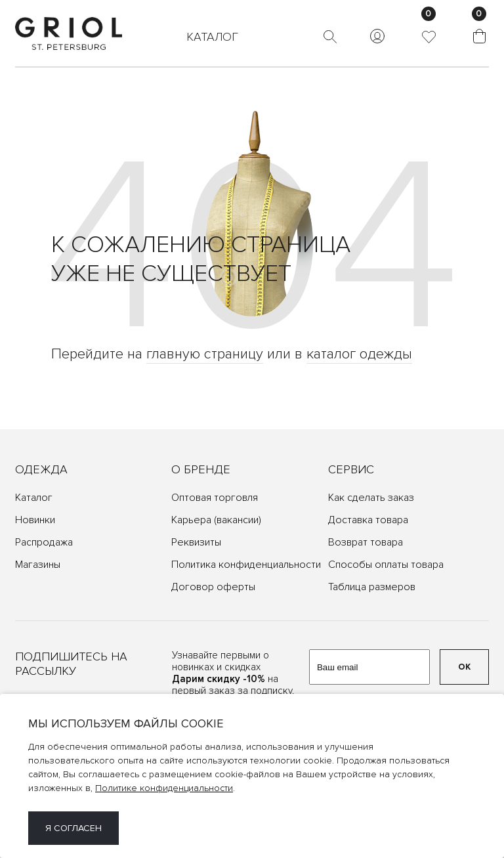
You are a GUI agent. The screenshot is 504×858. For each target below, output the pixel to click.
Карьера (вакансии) (216, 520)
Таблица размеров (372, 587)
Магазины (38, 565)
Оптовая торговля (215, 498)
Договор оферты (213, 587)
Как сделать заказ (371, 498)
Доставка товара (368, 520)
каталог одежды (359, 354)
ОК (464, 667)
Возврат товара (366, 542)
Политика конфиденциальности (246, 565)
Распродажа (44, 542)
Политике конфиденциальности (164, 788)
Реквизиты (196, 542)
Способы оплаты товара (386, 565)
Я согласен (73, 828)
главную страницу (205, 354)
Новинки (35, 520)
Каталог (34, 498)
